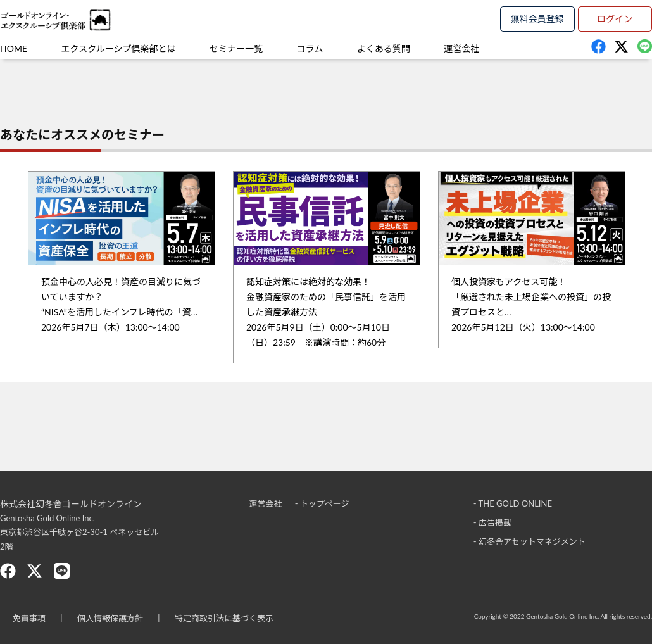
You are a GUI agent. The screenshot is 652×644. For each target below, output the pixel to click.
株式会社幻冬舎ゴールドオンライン (71, 504)
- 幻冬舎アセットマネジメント (530, 541)
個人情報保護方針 (110, 618)
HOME (14, 48)
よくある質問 (384, 48)
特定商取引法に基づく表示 (224, 618)
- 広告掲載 (492, 522)
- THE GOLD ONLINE (513, 503)
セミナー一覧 (236, 48)
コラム (310, 48)
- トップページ (322, 503)
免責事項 (29, 618)
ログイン (615, 19)
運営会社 (461, 48)
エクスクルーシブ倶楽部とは (119, 48)
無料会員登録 (537, 19)
